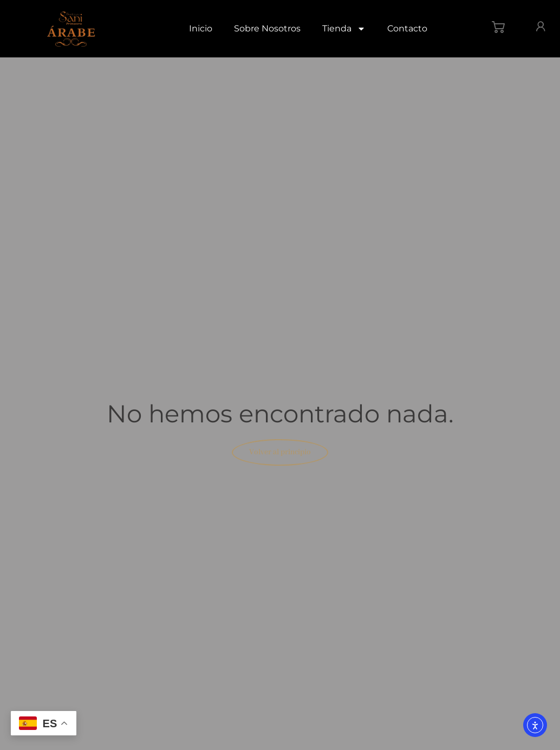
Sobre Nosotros (267, 28)
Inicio (201, 28)
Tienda (344, 29)
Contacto (407, 28)
